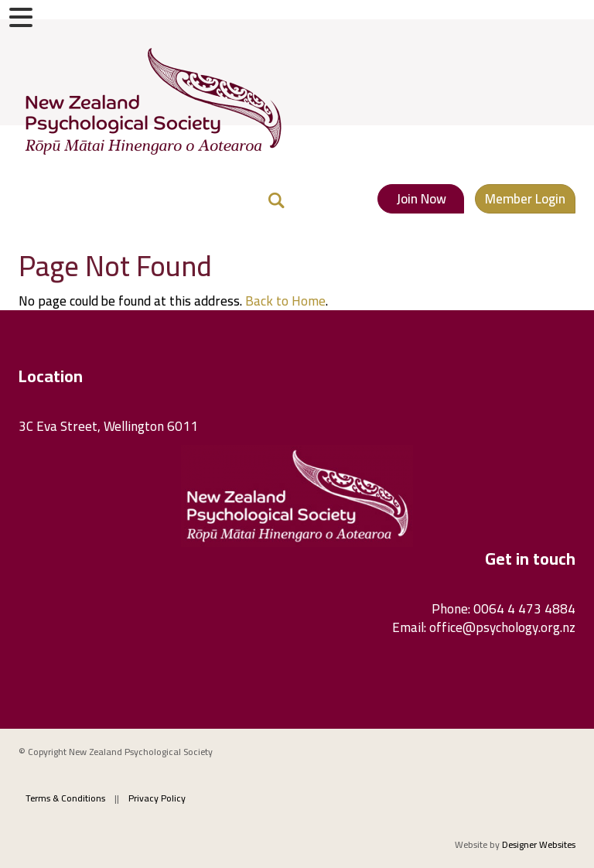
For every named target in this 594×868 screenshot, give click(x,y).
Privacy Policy (157, 798)
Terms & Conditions (65, 798)
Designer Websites (539, 844)
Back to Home (285, 301)
